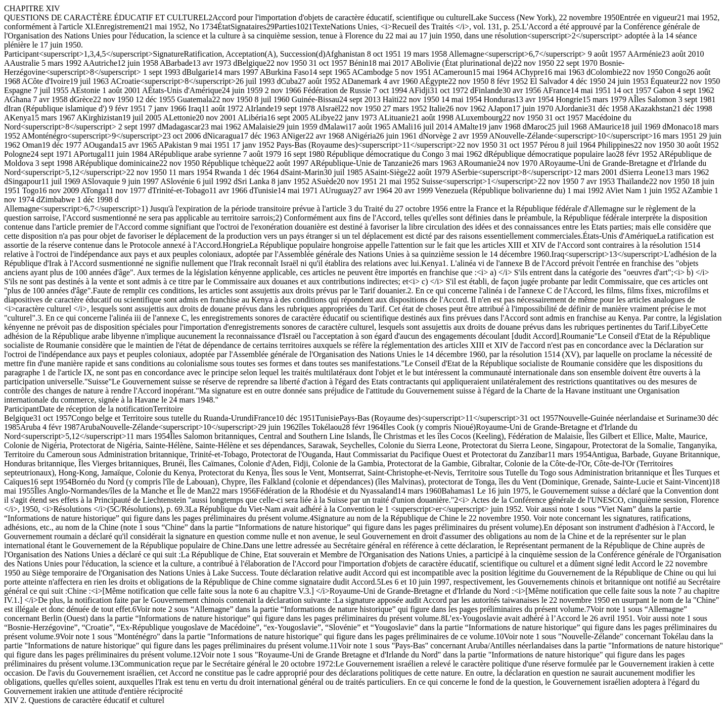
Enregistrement (120, 27)
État (224, 27)
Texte (321, 27)
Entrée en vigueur (649, 17)
